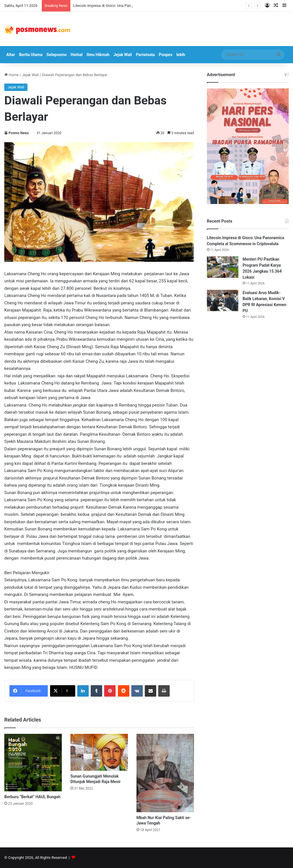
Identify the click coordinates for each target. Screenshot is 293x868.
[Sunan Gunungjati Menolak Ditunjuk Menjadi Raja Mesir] (99, 752)
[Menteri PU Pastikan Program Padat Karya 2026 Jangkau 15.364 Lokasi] (223, 267)
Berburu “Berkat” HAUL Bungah (32, 797)
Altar (11, 55)
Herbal (77, 55)
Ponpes (166, 55)
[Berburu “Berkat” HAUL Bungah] (33, 763)
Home (11, 75)
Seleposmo (57, 55)
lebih (181, 55)
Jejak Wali (122, 55)
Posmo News (19, 133)
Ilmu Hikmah (98, 55)
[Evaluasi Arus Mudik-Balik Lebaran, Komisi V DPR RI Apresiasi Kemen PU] (223, 301)
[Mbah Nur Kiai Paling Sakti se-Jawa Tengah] (165, 773)
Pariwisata (145, 55)
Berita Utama (31, 55)
